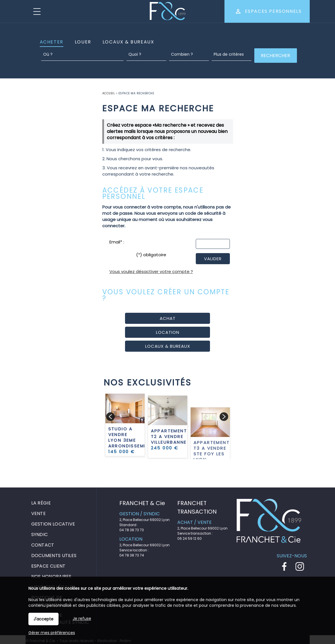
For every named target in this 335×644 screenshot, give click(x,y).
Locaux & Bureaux (128, 42)
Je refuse (82, 618)
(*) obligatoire (151, 255)
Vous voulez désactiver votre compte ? (151, 271)
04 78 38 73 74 (132, 555)
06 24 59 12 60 (190, 538)
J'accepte (43, 619)
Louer (83, 42)
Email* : (117, 242)
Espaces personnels (273, 11)
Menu (37, 11)
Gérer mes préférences (52, 633)
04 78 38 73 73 (132, 530)
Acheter (52, 42)
